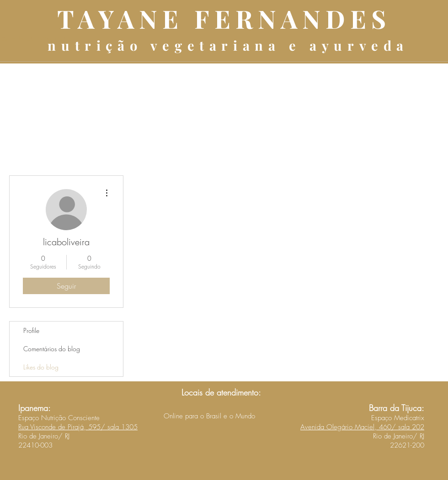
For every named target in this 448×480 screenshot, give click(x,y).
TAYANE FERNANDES (224, 18)
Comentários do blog (52, 349)
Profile (31, 330)
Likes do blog (41, 367)
